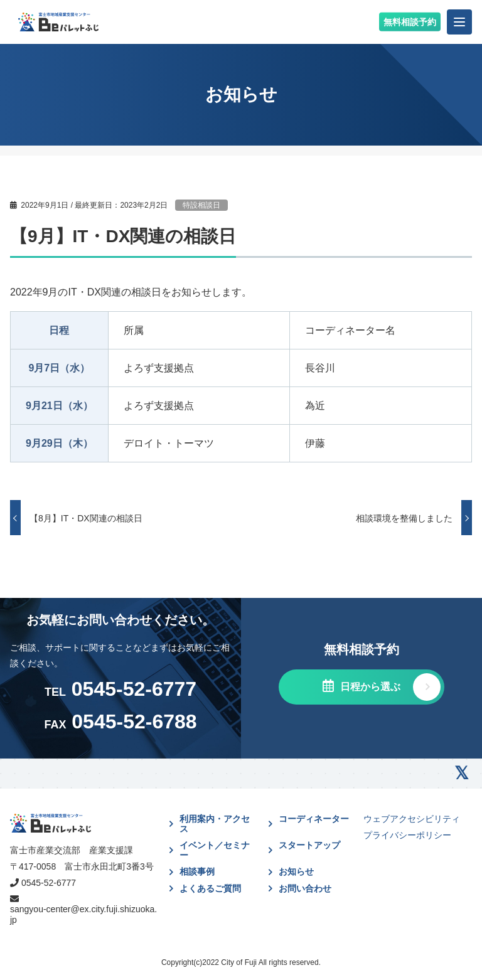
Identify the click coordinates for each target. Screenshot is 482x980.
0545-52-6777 (49, 883)
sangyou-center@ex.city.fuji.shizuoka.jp (83, 914)
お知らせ (296, 871)
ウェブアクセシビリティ (412, 819)
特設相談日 (201, 205)
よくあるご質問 (210, 888)
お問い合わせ (305, 888)
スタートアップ (309, 845)
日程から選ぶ (368, 687)
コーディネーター (314, 819)
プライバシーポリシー (407, 835)
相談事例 (197, 871)
